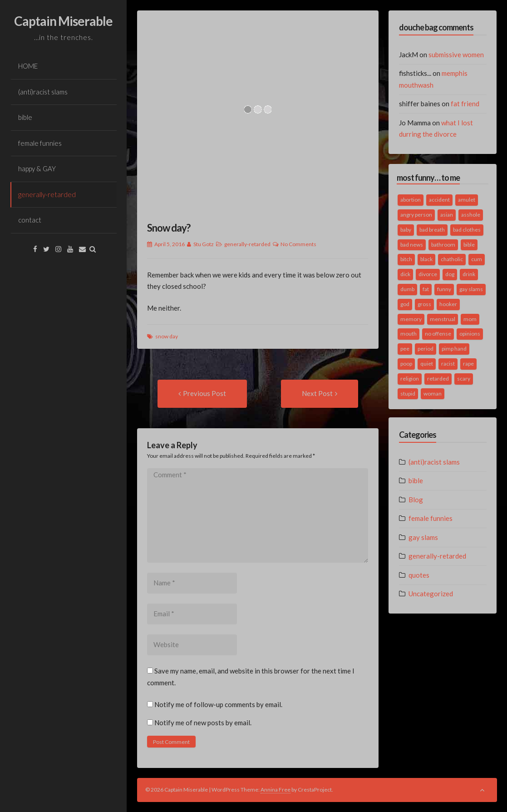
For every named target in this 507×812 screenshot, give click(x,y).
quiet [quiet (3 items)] (427, 364)
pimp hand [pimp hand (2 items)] (454, 349)
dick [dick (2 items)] (405, 274)
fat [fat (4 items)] (426, 289)
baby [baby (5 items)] (406, 230)
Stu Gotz (204, 244)
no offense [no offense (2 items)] (438, 334)
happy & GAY (37, 168)
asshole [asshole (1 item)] (471, 215)
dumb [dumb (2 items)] (407, 289)
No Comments (298, 244)
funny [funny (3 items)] (444, 289)
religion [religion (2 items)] (410, 379)
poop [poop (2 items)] (406, 364)
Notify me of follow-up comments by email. (218, 704)
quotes (419, 575)
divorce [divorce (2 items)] (428, 274)
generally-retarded (47, 194)
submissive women (456, 54)
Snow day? (169, 228)
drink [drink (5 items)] (469, 274)
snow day (167, 336)
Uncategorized (431, 594)
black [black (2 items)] (426, 259)
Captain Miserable (63, 21)
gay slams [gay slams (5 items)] (471, 289)
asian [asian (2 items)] (447, 215)
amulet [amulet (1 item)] (467, 200)
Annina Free (276, 790)
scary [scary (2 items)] (464, 379)
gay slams (423, 537)
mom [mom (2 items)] (470, 319)
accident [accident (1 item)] (439, 200)
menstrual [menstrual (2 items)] (443, 319)
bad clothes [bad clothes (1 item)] (467, 230)
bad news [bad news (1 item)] (412, 245)
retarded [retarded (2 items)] (438, 379)
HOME (28, 66)
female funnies (40, 143)
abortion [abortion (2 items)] (411, 200)
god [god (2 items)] (405, 304)
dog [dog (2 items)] (450, 274)
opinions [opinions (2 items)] (470, 334)
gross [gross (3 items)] (424, 304)
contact (30, 220)
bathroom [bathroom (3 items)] (443, 245)
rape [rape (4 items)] (468, 364)
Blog (416, 500)
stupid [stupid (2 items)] (408, 394)
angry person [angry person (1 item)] (416, 215)
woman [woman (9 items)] (433, 394)
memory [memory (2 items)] (411, 319)
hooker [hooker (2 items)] (448, 304)
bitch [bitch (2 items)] (406, 259)
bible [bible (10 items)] (469, 245)
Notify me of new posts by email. (203, 723)
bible (25, 117)
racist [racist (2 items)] (448, 364)
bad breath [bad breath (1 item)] (432, 230)
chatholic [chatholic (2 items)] (452, 259)
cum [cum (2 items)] (477, 259)
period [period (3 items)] (426, 349)
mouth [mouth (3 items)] (409, 334)
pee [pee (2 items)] (405, 349)
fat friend (465, 104)
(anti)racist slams (43, 92)
